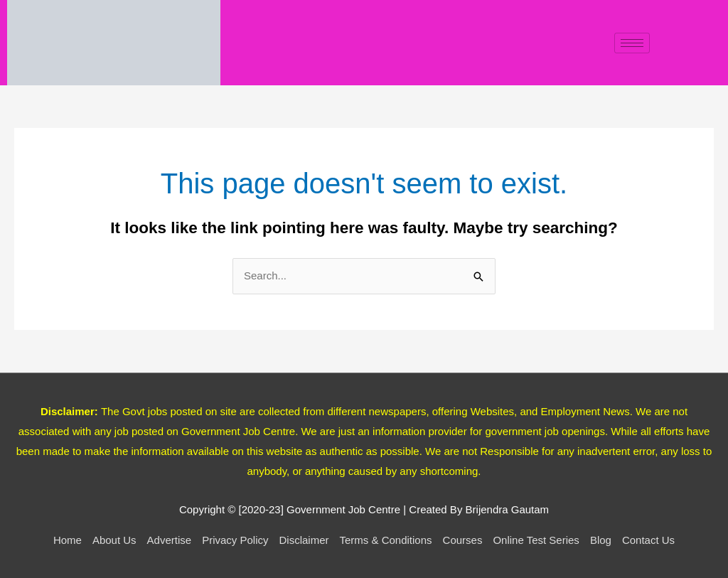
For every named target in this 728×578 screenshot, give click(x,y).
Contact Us (648, 540)
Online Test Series (536, 540)
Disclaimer (304, 540)
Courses (463, 540)
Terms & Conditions (386, 540)
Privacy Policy (235, 540)
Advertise (170, 540)
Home (68, 540)
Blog (601, 540)
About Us (114, 540)
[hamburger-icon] (632, 43)
